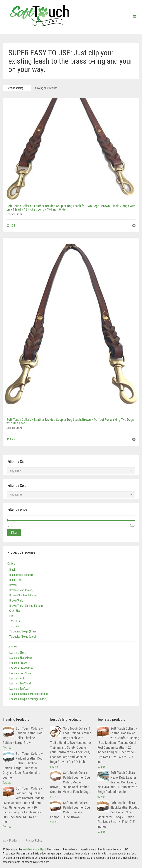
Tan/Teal (14, 626)
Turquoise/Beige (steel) (23, 637)
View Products (11, 841)
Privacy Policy (34, 841)
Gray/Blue (15, 611)
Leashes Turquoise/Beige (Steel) (28, 699)
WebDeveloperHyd (34, 849)
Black (12, 570)
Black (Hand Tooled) (21, 575)
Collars (11, 564)
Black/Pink (15, 580)
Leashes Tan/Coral (20, 683)
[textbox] (71, 471)
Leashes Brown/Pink (21, 668)
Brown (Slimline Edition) (23, 595)
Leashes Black (18, 653)
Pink (12, 616)
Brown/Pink (16, 601)
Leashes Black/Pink (21, 658)
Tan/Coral (15, 621)
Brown (13, 585)
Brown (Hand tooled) (21, 590)
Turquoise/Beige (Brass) (23, 631)
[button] (134, 226)
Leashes (12, 646)
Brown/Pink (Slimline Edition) (26, 606)
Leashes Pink (17, 678)
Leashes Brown (15, 214)
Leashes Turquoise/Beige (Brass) (28, 694)
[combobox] (71, 471)
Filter (14, 533)
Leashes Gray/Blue (20, 673)
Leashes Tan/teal (19, 689)
